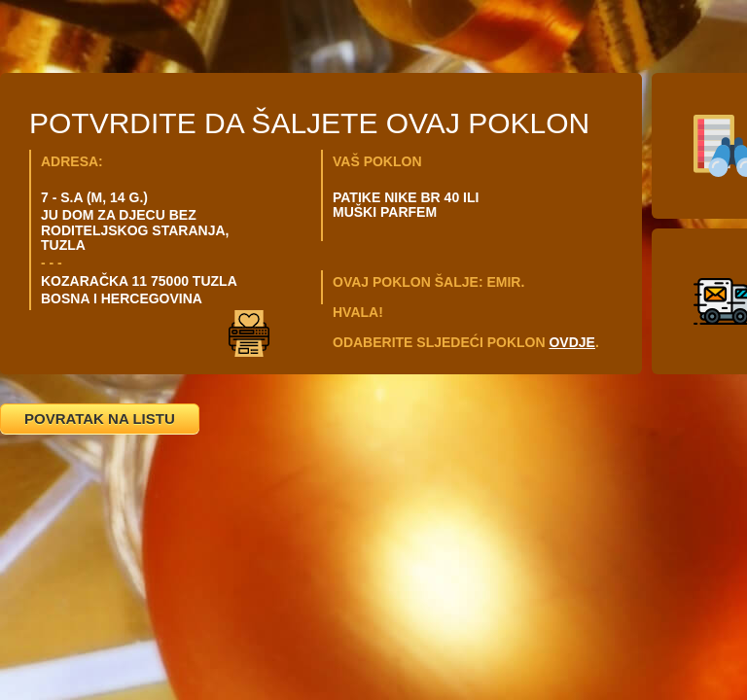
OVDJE (571, 342)
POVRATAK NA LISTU (100, 419)
